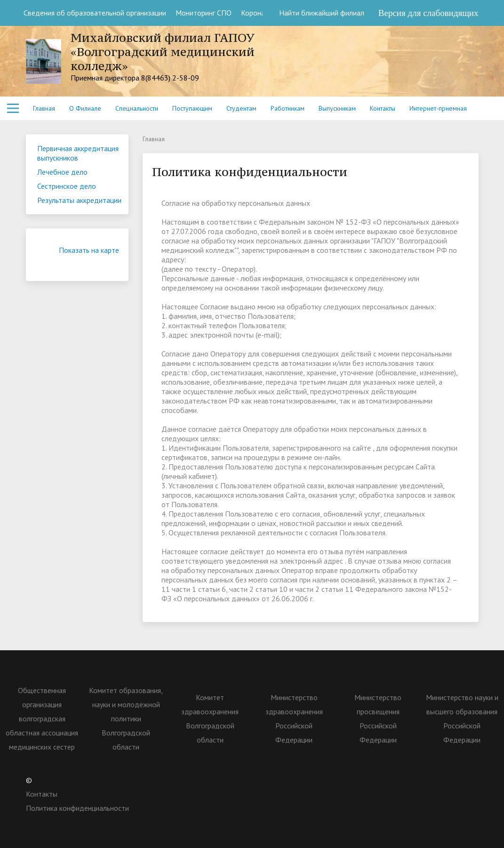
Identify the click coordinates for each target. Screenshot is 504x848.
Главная (44, 108)
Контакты (383, 108)
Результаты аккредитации (79, 200)
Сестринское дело (67, 186)
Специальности (137, 108)
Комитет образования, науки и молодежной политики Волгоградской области (126, 719)
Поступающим (192, 108)
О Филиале (85, 108)
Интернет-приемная (438, 108)
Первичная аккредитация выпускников (78, 153)
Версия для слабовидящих (428, 13)
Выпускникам (337, 108)
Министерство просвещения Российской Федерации (378, 719)
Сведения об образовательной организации (95, 13)
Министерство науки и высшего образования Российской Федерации (462, 719)
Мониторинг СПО (204, 13)
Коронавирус (262, 13)
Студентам (241, 108)
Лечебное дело (62, 172)
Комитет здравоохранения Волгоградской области (210, 719)
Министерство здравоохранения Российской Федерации (294, 719)
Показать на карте (89, 255)
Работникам (288, 108)
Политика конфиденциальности (77, 808)
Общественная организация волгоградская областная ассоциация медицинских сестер (42, 719)
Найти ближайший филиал (317, 13)
